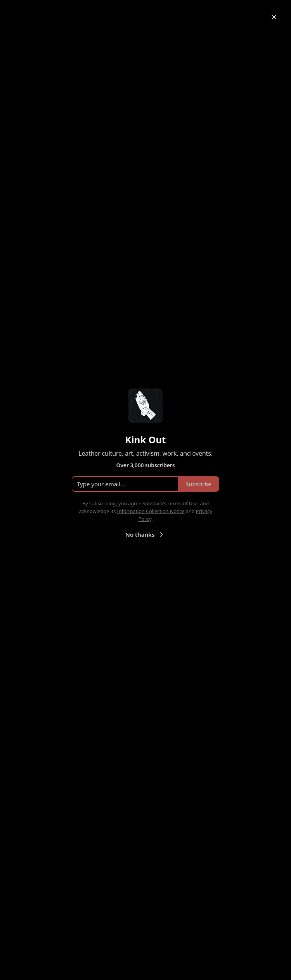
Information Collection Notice (151, 511)
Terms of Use (183, 503)
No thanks (145, 534)
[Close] (274, 17)
